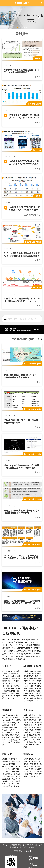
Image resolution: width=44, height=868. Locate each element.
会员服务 (21, 845)
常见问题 (23, 847)
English (29, 851)
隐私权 (16, 847)
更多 (31, 21)
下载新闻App (11, 855)
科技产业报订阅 (31, 845)
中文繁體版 (18, 851)
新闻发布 (14, 845)
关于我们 (6, 845)
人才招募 (31, 847)
